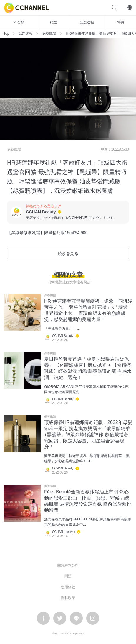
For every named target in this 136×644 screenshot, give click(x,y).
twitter (60, 618)
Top (6, 33)
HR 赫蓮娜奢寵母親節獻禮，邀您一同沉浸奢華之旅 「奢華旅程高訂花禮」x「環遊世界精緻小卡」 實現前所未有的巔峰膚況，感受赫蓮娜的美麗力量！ (88, 310)
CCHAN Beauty (41, 212)
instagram (93, 618)
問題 (68, 576)
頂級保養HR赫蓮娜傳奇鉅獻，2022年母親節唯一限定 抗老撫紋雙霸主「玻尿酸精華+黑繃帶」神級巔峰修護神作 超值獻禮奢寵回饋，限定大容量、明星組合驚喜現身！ (88, 435)
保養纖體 (49, 33)
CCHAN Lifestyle (64, 532)
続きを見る (68, 253)
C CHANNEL (26, 8)
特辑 (121, 22)
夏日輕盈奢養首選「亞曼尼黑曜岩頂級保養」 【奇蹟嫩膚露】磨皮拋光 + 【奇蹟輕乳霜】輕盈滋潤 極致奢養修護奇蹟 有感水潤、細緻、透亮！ (88, 368)
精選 (53, 22)
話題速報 (87, 22)
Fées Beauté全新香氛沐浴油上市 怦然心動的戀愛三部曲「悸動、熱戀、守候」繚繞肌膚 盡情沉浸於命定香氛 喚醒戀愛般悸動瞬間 (88, 501)
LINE (76, 618)
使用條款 (68, 587)
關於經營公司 (68, 565)
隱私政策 (68, 598)
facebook (43, 618)
